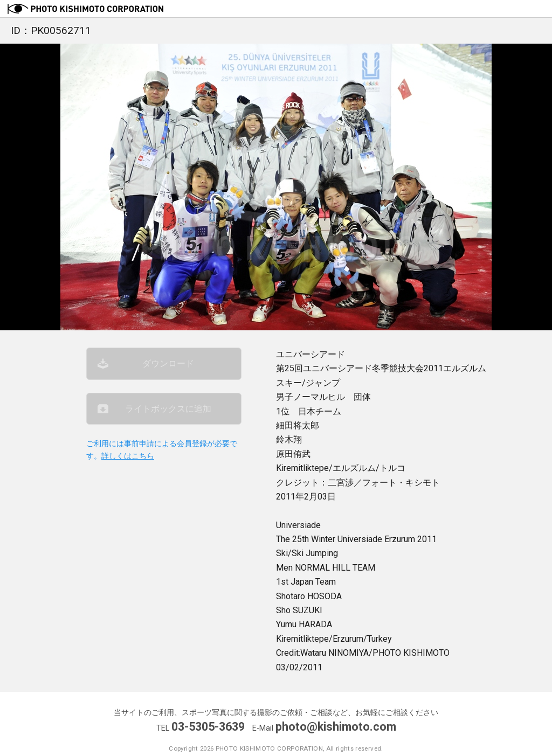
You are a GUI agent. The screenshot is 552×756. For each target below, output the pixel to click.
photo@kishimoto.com (336, 727)
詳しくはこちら (128, 456)
